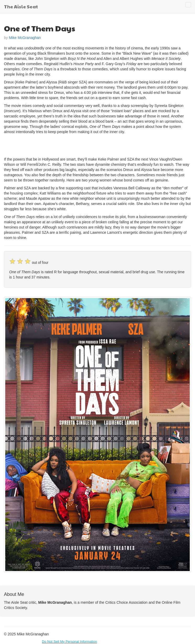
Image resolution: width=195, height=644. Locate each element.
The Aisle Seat (21, 6)
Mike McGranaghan (25, 38)
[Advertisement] (65, 145)
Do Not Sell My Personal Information (69, 642)
